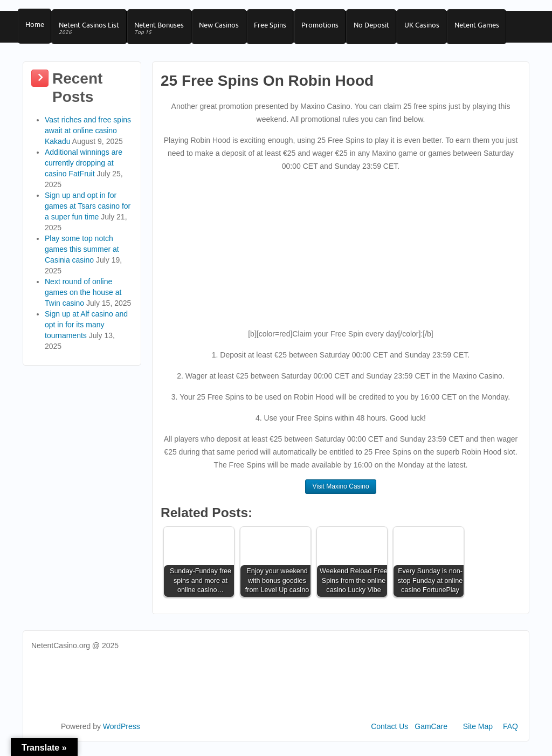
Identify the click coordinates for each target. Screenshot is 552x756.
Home (35, 28)
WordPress (122, 733)
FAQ (510, 733)
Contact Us (389, 733)
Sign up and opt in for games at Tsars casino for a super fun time (88, 212)
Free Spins (280, 28)
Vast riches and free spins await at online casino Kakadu (88, 137)
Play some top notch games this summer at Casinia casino (82, 256)
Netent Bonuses (164, 32)
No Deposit (385, 28)
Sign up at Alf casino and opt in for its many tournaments (86, 331)
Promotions (332, 28)
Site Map (478, 733)
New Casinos (226, 28)
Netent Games (495, 28)
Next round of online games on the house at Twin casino (83, 299)
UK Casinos (438, 28)
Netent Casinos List (92, 32)
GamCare (431, 733)
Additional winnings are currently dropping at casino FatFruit (84, 169)
